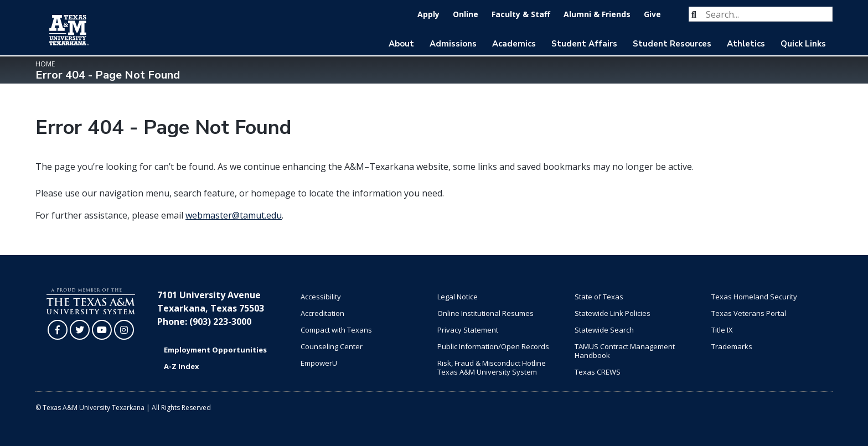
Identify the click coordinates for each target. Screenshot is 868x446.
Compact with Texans (336, 330)
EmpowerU (319, 363)
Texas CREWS (598, 372)
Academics (514, 44)
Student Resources (672, 44)
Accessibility (321, 297)
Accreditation (322, 313)
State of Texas (599, 297)
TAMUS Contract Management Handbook (625, 351)
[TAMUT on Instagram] (124, 330)
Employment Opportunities (215, 350)
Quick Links (803, 44)
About (401, 44)
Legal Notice (458, 297)
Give (652, 14)
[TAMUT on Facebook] (58, 330)
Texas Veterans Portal (749, 313)
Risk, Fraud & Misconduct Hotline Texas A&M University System (492, 367)
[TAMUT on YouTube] (102, 330)
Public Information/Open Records (493, 346)
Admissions (453, 44)
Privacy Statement (468, 330)
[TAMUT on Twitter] (80, 330)
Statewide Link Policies (613, 313)
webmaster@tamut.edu (234, 215)
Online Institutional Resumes (485, 313)
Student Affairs (584, 44)
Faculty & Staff (521, 14)
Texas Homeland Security (754, 297)
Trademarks (732, 346)
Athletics (746, 44)
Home (45, 64)
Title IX (722, 330)
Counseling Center (332, 346)
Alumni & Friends (597, 14)
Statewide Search (604, 330)
